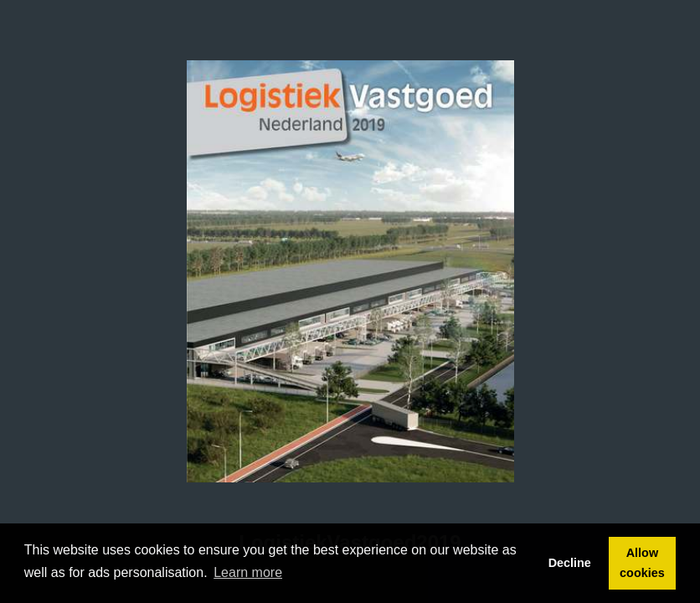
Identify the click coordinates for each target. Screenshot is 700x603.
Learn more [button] (248, 572)
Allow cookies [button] (642, 563)
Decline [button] (570, 563)
